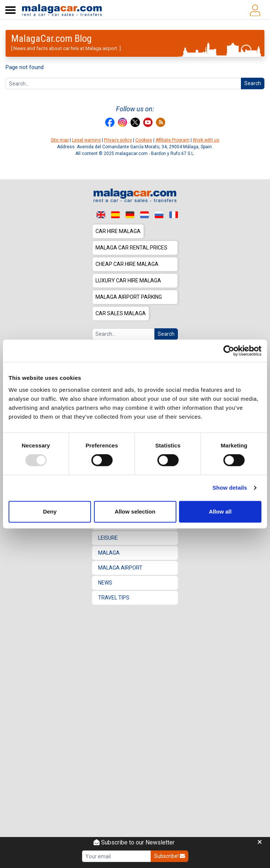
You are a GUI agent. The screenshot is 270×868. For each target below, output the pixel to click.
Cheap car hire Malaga (127, 264)
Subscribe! (169, 856)
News (105, 583)
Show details (230, 488)
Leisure (108, 538)
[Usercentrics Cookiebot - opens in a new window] (229, 351)
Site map (60, 140)
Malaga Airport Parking (129, 297)
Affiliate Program (172, 140)
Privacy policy (118, 140)
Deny (50, 511)
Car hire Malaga (118, 231)
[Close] (260, 842)
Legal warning (86, 140)
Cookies (144, 140)
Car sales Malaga (121, 313)
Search (253, 83)
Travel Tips (114, 598)
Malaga (109, 553)
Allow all (220, 511)
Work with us (206, 140)
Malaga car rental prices (131, 248)
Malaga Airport (120, 568)
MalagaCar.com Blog (51, 38)
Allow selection (135, 511)
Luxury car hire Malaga (128, 280)
